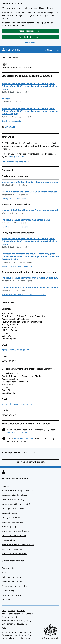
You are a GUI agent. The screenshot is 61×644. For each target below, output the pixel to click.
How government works (13, 595)
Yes (27, 452)
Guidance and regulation (13, 577)
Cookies (21, 610)
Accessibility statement (13, 614)
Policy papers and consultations (16, 586)
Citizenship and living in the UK (16, 504)
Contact (29, 614)
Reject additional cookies (31, 37)
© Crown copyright (50, 638)
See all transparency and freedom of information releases (24, 294)
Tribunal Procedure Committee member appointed (26, 220)
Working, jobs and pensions (14, 553)
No (37, 452)
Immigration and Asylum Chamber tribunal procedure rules (30, 182)
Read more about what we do (15, 162)
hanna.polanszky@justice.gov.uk (17, 404)
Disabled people (9, 513)
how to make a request (18, 433)
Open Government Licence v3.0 (16, 635)
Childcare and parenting (13, 499)
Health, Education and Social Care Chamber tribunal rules (29, 192)
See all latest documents (11, 121)
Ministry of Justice (16, 157)
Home (4, 58)
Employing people (10, 526)
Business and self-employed (15, 495)
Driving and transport (12, 517)
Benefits (6, 486)
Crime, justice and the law (14, 508)
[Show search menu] (58, 50)
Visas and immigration (12, 549)
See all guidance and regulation (14, 199)
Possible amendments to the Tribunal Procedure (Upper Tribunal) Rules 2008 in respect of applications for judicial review (30, 86)
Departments (8, 568)
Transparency (8, 591)
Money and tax (8, 540)
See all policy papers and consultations (17, 266)
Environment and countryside (15, 531)
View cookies (30, 43)
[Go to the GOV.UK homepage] (11, 50)
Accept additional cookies (30, 31)
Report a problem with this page (30, 462)
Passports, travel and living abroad (18, 544)
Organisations (15, 58)
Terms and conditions (11, 617)
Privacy (12, 610)
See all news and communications (15, 227)
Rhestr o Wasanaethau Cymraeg (16, 620)
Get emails (8, 127)
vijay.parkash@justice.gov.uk (15, 350)
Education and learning (12, 522)
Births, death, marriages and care (17, 490)
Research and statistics (13, 582)
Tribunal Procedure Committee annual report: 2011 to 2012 (30, 288)
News (4, 573)
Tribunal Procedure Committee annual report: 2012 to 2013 (30, 278)
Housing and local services (14, 535)
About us (6, 99)
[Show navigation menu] (48, 50)
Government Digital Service (14, 624)
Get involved (7, 600)
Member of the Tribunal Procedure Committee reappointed (30, 210)
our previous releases (23, 438)
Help (4, 610)
